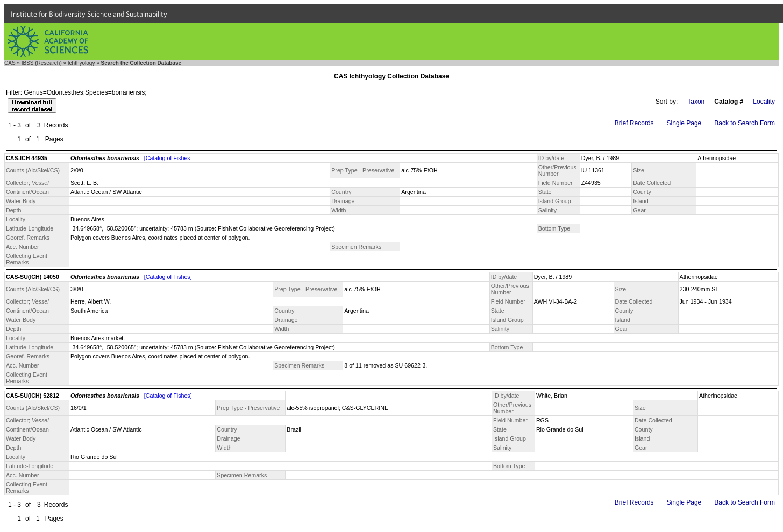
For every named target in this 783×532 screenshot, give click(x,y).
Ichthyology (81, 63)
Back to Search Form (745, 123)
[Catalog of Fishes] (168, 158)
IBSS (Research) (42, 63)
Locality (764, 102)
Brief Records (634, 123)
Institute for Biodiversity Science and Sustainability (89, 14)
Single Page (684, 123)
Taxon (696, 102)
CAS (10, 63)
